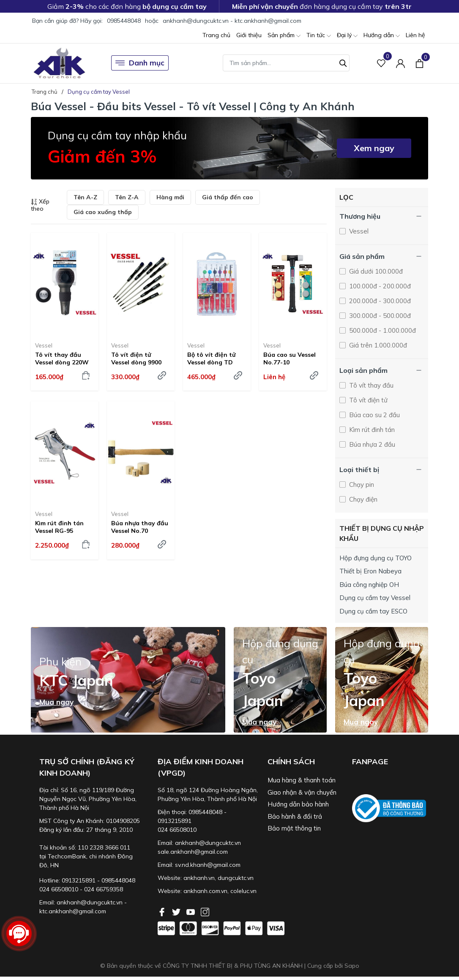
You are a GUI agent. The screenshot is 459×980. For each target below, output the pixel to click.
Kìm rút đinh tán (371, 430)
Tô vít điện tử (367, 400)
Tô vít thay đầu (370, 385)
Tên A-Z (85, 197)
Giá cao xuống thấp (103, 212)
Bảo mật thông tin (294, 828)
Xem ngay (374, 148)
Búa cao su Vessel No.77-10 (290, 358)
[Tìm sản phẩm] (286, 63)
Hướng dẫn (382, 36)
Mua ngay (56, 702)
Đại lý (347, 36)
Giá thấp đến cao (228, 197)
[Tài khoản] (400, 63)
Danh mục (140, 63)
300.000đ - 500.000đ (379, 316)
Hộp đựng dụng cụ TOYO (376, 558)
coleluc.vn (243, 891)
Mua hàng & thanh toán (302, 780)
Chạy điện (362, 499)
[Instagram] (205, 911)
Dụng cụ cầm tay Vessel (375, 598)
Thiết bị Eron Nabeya (370, 571)
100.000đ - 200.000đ (379, 286)
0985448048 (124, 21)
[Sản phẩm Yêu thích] (381, 63)
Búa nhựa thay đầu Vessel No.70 (140, 527)
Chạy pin (361, 485)
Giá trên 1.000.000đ (377, 345)
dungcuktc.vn (236, 878)
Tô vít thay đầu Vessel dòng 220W (62, 358)
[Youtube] (191, 911)
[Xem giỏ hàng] (419, 63)
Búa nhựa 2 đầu (371, 444)
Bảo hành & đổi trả (295, 816)
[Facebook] (163, 911)
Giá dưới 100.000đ (375, 271)
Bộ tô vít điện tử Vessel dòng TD (211, 358)
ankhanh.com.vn (205, 891)
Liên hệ (415, 35)
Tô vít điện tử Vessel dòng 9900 (136, 358)
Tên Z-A (127, 197)
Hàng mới (170, 197)
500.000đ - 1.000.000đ (382, 330)
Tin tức (319, 36)
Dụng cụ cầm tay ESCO (373, 611)
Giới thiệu (249, 35)
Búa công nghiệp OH (369, 585)
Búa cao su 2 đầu (374, 415)
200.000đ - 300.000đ (379, 301)
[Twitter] (177, 911)
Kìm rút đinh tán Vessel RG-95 (59, 527)
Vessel (44, 345)
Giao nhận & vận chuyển (302, 792)
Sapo (352, 966)
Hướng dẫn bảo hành (298, 804)
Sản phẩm (284, 36)
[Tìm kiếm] (343, 62)
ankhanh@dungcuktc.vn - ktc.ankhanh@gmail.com (232, 21)
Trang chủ (216, 35)
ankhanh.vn (199, 878)
